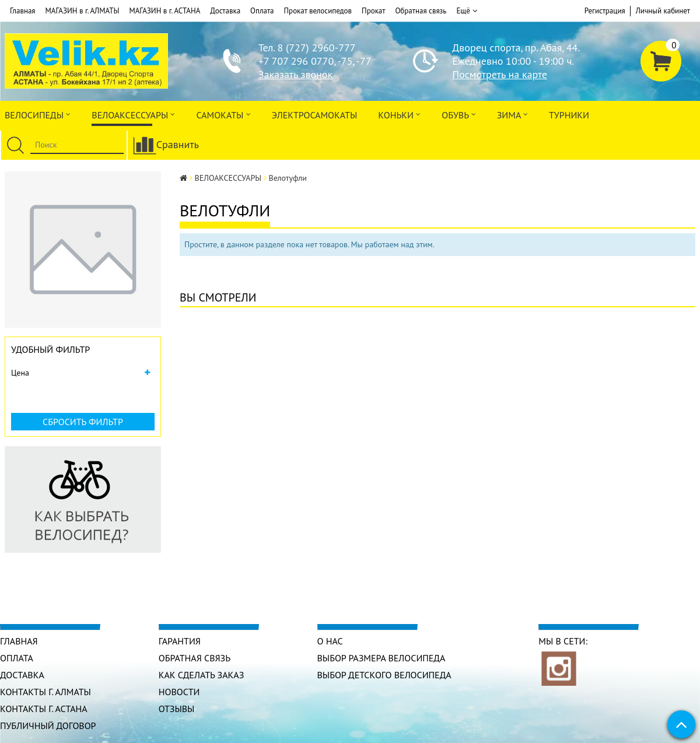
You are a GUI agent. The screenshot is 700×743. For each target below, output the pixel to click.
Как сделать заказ (202, 675)
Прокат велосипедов (318, 11)
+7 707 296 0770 (296, 61)
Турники (569, 115)
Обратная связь (421, 11)
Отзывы (177, 709)
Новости (179, 692)
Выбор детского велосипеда (384, 675)
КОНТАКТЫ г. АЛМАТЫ (45, 692)
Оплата (262, 11)
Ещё (466, 11)
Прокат (373, 11)
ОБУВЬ (459, 114)
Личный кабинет (663, 11)
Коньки (399, 114)
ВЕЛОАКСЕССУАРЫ (133, 114)
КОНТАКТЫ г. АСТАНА (44, 709)
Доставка (225, 11)
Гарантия (180, 641)
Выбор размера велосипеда (381, 658)
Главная (23, 11)
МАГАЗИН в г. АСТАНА (164, 11)
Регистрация (605, 11)
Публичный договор (48, 726)
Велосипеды (38, 114)
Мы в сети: (563, 641)
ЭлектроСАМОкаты (315, 115)
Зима (512, 114)
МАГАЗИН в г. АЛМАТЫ (83, 11)
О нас (330, 641)
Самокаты (223, 114)
